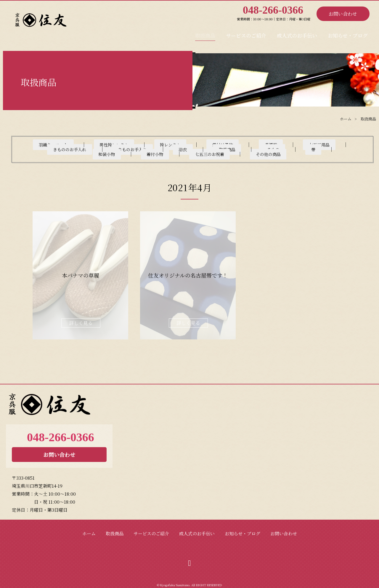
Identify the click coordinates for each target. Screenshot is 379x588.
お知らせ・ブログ (348, 34)
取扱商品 (207, 34)
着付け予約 (191, 145)
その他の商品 (332, 149)
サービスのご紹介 (247, 34)
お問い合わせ (343, 14)
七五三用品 (262, 145)
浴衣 (88, 149)
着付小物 (242, 149)
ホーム (89, 529)
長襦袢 (227, 145)
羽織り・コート (57, 145)
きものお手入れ (50, 149)
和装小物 (206, 149)
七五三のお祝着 (284, 149)
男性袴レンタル (106, 145)
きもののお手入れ (309, 145)
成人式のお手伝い (298, 34)
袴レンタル (151, 145)
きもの (152, 149)
